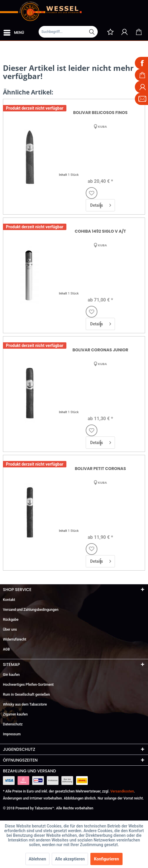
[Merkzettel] (110, 32)
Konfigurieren (106, 859)
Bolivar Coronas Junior (100, 350)
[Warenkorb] (139, 32)
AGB (6, 649)
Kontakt (9, 600)
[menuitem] (13, 31)
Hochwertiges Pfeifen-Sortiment (28, 685)
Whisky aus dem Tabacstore (25, 704)
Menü (14, 31)
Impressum (12, 734)
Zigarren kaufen (15, 714)
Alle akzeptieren (70, 859)
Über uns (10, 629)
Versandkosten (122, 791)
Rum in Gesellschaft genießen (26, 695)
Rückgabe (11, 620)
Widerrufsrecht (15, 639)
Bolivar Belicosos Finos (100, 113)
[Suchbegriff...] (68, 32)
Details (101, 204)
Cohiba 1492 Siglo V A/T (100, 231)
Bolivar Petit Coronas (100, 469)
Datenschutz (13, 724)
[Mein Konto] (125, 32)
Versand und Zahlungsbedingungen (31, 610)
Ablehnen (37, 859)
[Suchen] (92, 32)
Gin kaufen (11, 675)
